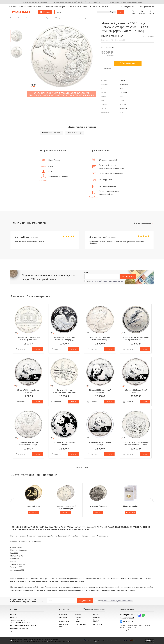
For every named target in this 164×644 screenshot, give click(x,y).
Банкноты (14, 617)
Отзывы (86, 7)
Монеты (13, 615)
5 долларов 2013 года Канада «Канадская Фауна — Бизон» (136, 444)
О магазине (13, 7)
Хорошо (148, 641)
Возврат (62, 7)
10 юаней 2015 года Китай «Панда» (100, 391)
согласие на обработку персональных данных (107, 281)
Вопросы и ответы (97, 621)
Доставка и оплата (25, 7)
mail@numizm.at (147, 7)
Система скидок (38, 7)
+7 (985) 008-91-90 (129, 7)
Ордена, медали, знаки (18, 620)
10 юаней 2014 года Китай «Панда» (28, 391)
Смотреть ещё (82, 468)
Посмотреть (33, 512)
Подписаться (128, 276)
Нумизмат (20, 12)
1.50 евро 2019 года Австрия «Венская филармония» (28, 339)
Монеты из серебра (75, 133)
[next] (152, 500)
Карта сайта (98, 624)
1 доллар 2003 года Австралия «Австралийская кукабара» (136, 339)
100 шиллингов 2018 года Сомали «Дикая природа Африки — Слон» (64, 339)
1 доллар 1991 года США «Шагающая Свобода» (100, 339)
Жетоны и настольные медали (21, 623)
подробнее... (97, 2)
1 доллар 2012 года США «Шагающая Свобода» (28, 444)
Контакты (106, 7)
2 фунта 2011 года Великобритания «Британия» (64, 391)
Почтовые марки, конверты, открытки (23, 625)
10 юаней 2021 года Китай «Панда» (64, 444)
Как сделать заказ (51, 7)
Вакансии (97, 617)
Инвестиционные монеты (52, 133)
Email (86, 273)
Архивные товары (16, 631)
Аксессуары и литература (19, 628)
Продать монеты (95, 7)
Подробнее (43, 180)
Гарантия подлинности (74, 7)
